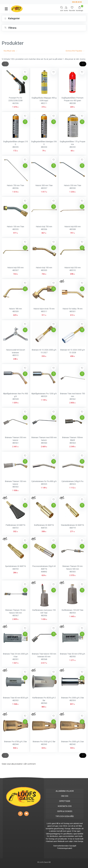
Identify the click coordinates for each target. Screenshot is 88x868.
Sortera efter (75, 51)
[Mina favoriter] (72, 9)
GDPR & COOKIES (65, 811)
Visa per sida (10, 51)
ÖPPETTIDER (65, 801)
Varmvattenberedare (61, 846)
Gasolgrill (73, 846)
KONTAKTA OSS (65, 806)
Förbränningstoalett (65, 848)
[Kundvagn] (80, 9)
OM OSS (65, 796)
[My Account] (66, 9)
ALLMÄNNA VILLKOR (65, 791)
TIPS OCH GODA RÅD (65, 816)
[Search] (62, 9)
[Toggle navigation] (6, 9)
